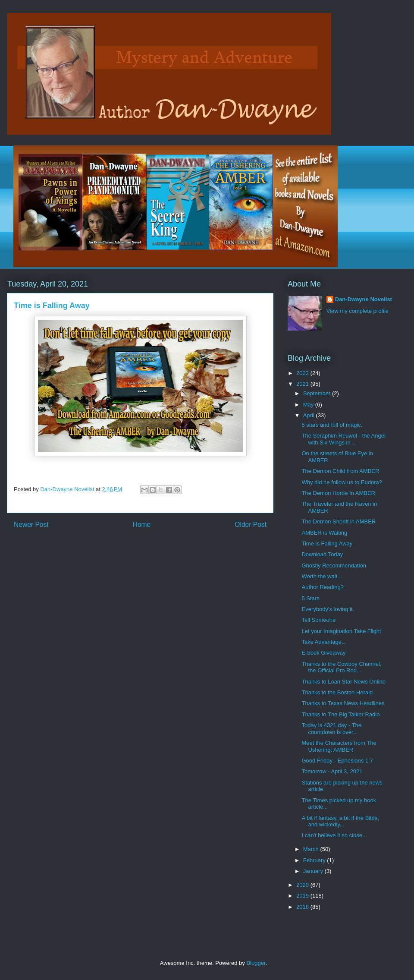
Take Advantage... (324, 642)
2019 (303, 896)
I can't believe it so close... (334, 835)
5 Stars (310, 598)
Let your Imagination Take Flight (341, 631)
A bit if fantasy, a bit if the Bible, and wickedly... (340, 821)
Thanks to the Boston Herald (337, 692)
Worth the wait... (322, 576)
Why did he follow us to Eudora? (342, 482)
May (309, 405)
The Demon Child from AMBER (340, 471)
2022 (303, 373)
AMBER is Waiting (324, 533)
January (314, 871)
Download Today (322, 554)
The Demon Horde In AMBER (338, 493)
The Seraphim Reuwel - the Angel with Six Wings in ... (343, 439)
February (315, 860)
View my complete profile (358, 311)
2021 (303, 384)
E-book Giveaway (323, 653)
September (318, 393)
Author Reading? (323, 587)
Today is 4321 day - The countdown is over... (331, 729)
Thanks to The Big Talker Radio (340, 714)
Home (142, 525)
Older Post (251, 525)
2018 (303, 907)
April (310, 415)
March (312, 849)
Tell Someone (318, 620)
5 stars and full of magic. (332, 425)
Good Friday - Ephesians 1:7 (337, 761)
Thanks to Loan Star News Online (343, 682)
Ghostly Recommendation (334, 566)
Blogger (256, 963)
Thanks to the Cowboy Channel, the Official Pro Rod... (341, 667)
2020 (303, 885)
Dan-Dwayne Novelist (364, 299)
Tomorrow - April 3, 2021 (332, 771)
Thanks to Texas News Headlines (343, 703)
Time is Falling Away (327, 544)
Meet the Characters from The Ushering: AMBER (339, 746)
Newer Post (31, 525)
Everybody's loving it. (328, 609)
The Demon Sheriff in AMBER (339, 522)
